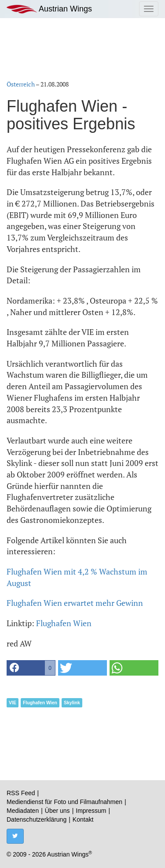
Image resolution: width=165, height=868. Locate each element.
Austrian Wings (49, 9)
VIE (13, 703)
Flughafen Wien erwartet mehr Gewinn (75, 603)
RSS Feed (21, 793)
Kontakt (83, 819)
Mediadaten (23, 811)
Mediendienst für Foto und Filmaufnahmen (64, 802)
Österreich (21, 84)
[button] (31, 668)
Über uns (57, 811)
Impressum (91, 811)
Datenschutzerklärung (37, 819)
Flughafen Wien (64, 623)
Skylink (72, 703)
